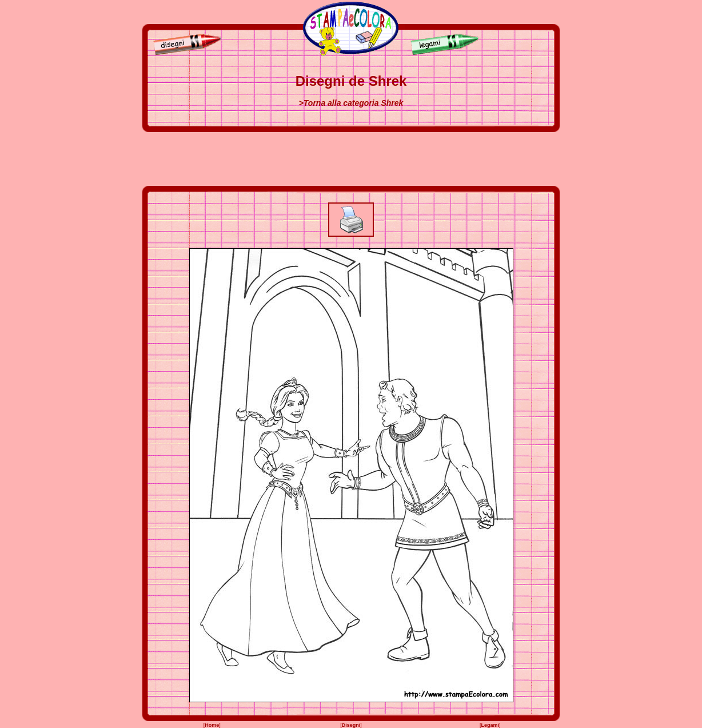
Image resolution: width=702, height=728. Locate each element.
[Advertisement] (351, 159)
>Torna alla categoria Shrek (351, 103)
